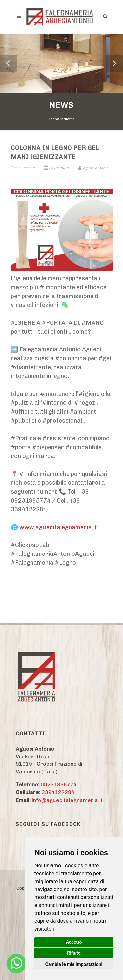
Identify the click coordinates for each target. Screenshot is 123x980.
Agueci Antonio (93, 168)
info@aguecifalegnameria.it (67, 800)
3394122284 (58, 792)
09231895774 (59, 784)
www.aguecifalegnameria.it (58, 527)
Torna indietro (62, 119)
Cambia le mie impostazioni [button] (74, 964)
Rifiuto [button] (74, 953)
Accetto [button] (74, 942)
